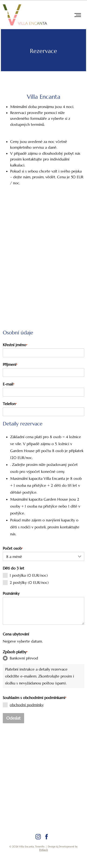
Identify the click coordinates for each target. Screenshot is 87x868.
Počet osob (13, 548)
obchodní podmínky (27, 705)
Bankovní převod (20, 658)
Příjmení (10, 364)
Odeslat (13, 718)
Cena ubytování (16, 634)
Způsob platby (15, 652)
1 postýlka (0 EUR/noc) (25, 575)
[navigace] (78, 15)
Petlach (43, 850)
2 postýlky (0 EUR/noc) (26, 583)
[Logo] (25, 15)
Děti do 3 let (13, 568)
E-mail (8, 384)
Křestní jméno (15, 345)
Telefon (10, 404)
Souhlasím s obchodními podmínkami (34, 698)
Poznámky (11, 593)
